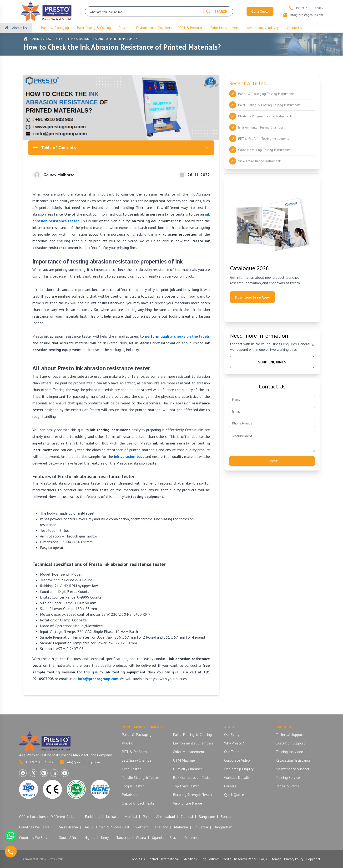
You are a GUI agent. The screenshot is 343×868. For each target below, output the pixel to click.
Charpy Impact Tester (139, 803)
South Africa (69, 837)
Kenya (106, 837)
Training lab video (289, 752)
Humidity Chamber (187, 769)
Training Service (288, 777)
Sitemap (275, 859)
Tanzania (123, 837)
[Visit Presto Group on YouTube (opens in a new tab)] (65, 773)
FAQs (263, 859)
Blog (203, 859)
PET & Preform (191, 28)
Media (227, 859)
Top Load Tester (186, 786)
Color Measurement (224, 28)
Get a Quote (260, 11)
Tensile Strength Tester (140, 777)
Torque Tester (133, 786)
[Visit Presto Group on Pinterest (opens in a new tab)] (44, 773)
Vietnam (142, 827)
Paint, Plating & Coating (94, 28)
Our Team (232, 752)
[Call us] (11, 852)
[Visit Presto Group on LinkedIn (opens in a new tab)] (54, 773)
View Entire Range (187, 803)
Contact (153, 859)
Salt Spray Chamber (137, 760)
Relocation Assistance (293, 760)
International (170, 859)
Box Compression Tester (192, 777)
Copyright (313, 859)
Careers (230, 786)
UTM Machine (184, 760)
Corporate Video (237, 760)
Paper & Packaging (55, 28)
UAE (87, 827)
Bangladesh (223, 827)
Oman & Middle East (113, 827)
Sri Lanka (201, 827)
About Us (138, 859)
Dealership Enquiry (239, 769)
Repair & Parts (287, 786)
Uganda (158, 837)
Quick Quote (234, 795)
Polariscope (131, 795)
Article (37, 39)
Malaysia (181, 827)
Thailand (161, 827)
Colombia (192, 837)
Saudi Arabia (68, 827)
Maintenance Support (293, 769)
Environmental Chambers (154, 28)
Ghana (141, 837)
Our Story (232, 734)
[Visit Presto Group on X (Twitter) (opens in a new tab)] (33, 773)
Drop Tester (131, 769)
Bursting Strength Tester (193, 795)
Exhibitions (189, 859)
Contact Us (294, 28)
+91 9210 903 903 (36, 762)
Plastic (123, 28)
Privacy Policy (294, 859)
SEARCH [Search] (217, 11)
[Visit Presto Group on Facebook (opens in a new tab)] (23, 773)
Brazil (174, 837)
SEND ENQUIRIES (272, 362)
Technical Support (290, 734)
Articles (214, 859)
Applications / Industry (263, 28)
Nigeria (90, 837)
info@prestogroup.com (80, 762)
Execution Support (290, 743)
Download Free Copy (252, 297)
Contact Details (237, 777)
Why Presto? (234, 743)
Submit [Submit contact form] (272, 461)
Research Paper (245, 859)
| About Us (19, 28)
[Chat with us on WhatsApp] (11, 835)
